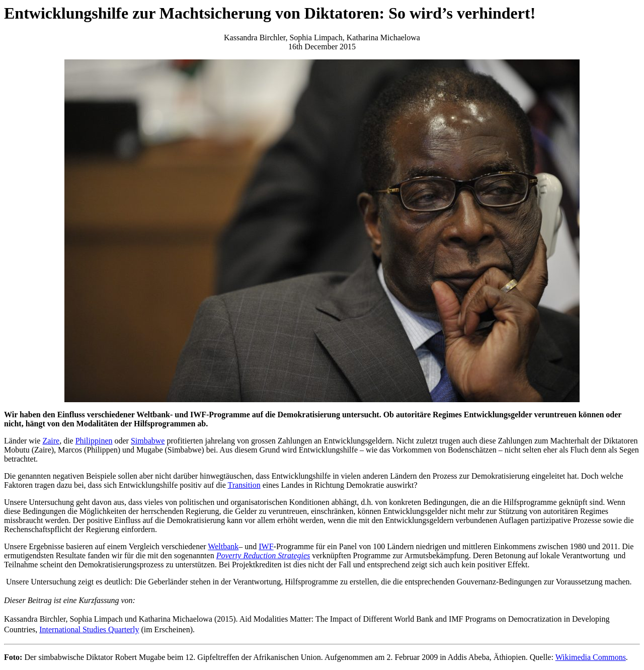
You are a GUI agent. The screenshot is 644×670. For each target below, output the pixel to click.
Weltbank (223, 546)
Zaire (51, 441)
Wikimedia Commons (591, 657)
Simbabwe (148, 441)
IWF (266, 546)
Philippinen (94, 441)
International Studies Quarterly (89, 629)
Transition (244, 485)
